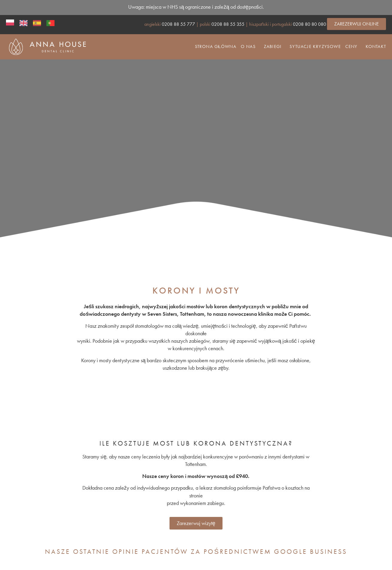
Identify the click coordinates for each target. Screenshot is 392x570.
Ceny (351, 46)
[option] (23, 23)
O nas (248, 46)
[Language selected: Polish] (31, 22)
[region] (196, 149)
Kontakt (376, 46)
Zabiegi (273, 46)
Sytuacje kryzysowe (315, 46)
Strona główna (216, 46)
